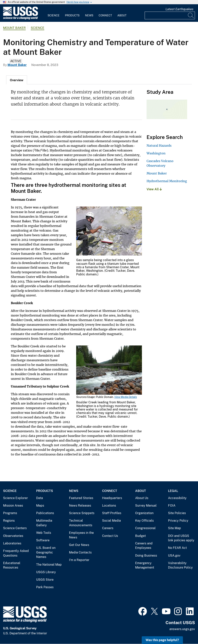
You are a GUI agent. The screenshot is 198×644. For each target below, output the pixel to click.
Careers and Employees (144, 546)
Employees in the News (81, 535)
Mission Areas (13, 506)
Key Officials (144, 521)
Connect (105, 15)
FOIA (172, 506)
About (122, 15)
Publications (45, 513)
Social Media (111, 521)
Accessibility (177, 498)
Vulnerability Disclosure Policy (180, 565)
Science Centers (15, 528)
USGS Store (45, 580)
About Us (142, 498)
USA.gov (174, 556)
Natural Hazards (159, 146)
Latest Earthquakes (179, 9)
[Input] (170, 15)
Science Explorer (15, 498)
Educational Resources (12, 565)
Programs (10, 513)
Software (43, 540)
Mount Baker (14, 28)
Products (72, 15)
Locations (109, 506)
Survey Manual (146, 506)
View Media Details (126, 397)
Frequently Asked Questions (16, 553)
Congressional (145, 528)
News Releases (80, 506)
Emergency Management (145, 565)
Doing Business (146, 556)
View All (154, 189)
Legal (173, 491)
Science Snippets (82, 513)
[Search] (191, 15)
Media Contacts (80, 552)
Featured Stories (81, 498)
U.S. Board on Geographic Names (46, 552)
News (89, 15)
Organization (144, 513)
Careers (108, 528)
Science (54, 15)
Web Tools (44, 533)
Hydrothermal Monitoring (167, 181)
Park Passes (45, 587)
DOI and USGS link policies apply (181, 538)
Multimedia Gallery (44, 523)
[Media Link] (109, 231)
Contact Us (110, 536)
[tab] (17, 80)
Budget (140, 536)
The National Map (49, 565)
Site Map (175, 528)
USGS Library (46, 572)
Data (40, 498)
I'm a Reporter (79, 560)
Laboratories (12, 543)
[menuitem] (54, 13)
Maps (40, 506)
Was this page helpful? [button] (162, 640)
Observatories (13, 536)
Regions (9, 521)
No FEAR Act (177, 548)
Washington (156, 153)
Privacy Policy (178, 521)
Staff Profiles (112, 513)
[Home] (20, 19)
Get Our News (79, 545)
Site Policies (177, 513)
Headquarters (112, 498)
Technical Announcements (81, 523)
